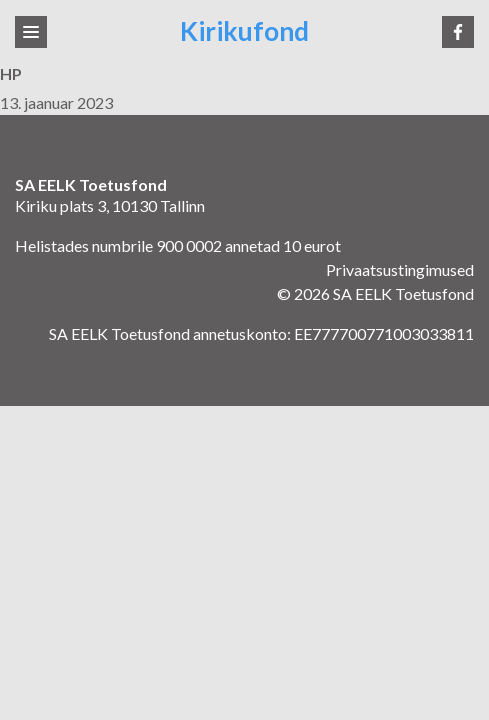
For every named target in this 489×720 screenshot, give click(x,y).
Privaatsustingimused (400, 269)
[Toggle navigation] (31, 32)
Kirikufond (244, 31)
